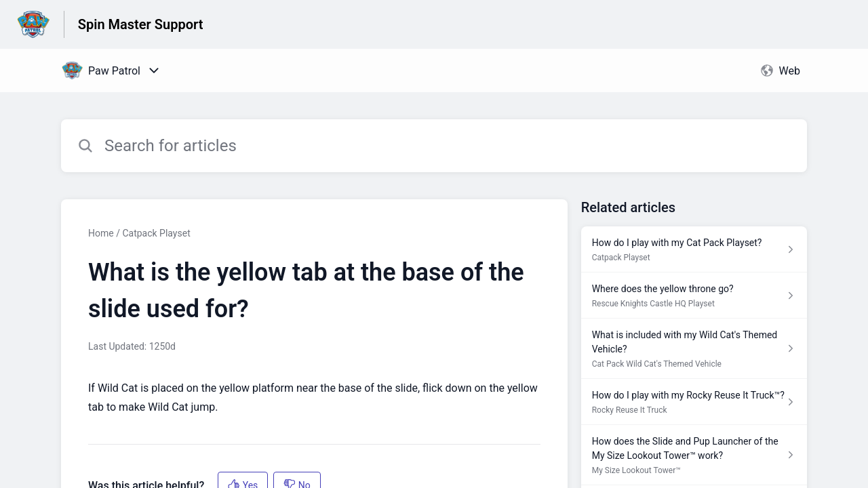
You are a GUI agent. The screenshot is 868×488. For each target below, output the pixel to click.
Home (101, 233)
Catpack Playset (156, 233)
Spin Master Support (141, 24)
